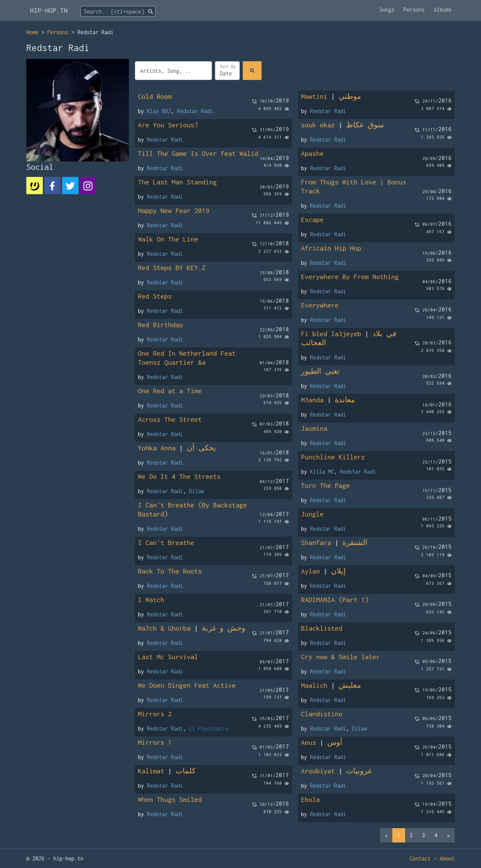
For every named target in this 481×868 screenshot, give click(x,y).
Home (32, 32)
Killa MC (322, 472)
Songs (387, 10)
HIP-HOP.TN (49, 10)
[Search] (252, 71)
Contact (420, 858)
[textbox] (118, 12)
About (447, 858)
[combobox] (118, 11)
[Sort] (227, 71)
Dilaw (197, 491)
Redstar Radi (195, 111)
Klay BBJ (159, 111)
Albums (443, 10)
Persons (414, 10)
